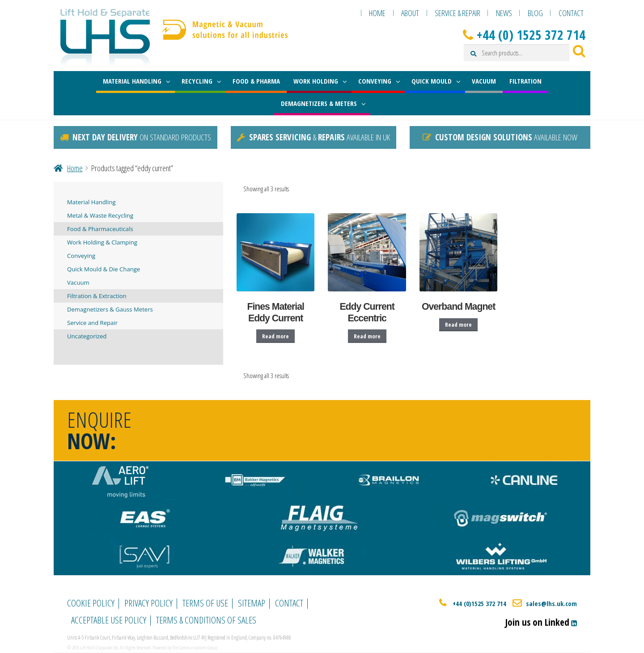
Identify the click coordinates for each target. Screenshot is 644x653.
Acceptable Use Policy (109, 620)
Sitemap (252, 603)
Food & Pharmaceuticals (100, 229)
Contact (571, 13)
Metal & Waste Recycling (100, 215)
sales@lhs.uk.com (551, 603)
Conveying (81, 256)
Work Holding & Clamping (102, 242)
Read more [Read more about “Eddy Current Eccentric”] (367, 336)
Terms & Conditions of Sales (206, 620)
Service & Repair (458, 13)
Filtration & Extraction (97, 296)
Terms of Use (205, 603)
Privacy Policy (148, 603)
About (410, 13)
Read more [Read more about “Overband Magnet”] (458, 324)
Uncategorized (87, 336)
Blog (535, 13)
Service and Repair (92, 323)
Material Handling (91, 202)
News (504, 13)
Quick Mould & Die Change (104, 269)
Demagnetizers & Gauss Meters (110, 309)
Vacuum (78, 282)
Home (377, 13)
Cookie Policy (91, 603)
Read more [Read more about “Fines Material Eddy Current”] (275, 336)
